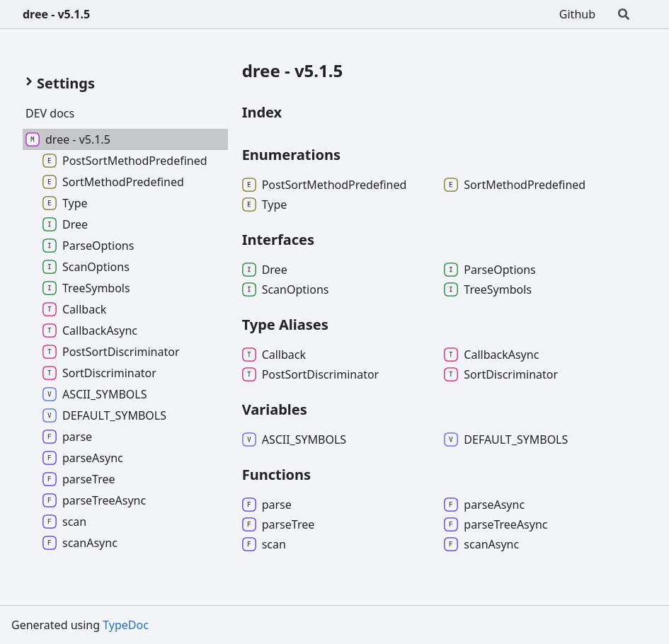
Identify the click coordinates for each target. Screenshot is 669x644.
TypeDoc (126, 625)
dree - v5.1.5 (56, 14)
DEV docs (50, 113)
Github (577, 14)
